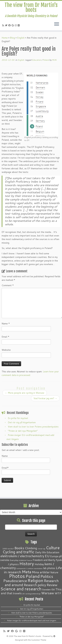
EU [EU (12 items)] (47, 556)
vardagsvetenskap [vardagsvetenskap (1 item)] (33, 594)
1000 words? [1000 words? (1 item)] (8, 548)
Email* (26, 470)
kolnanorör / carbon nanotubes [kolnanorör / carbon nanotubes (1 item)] (30, 568)
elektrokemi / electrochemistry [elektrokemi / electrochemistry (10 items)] (22, 556)
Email (5, 337)
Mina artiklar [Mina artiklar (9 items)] (41, 572)
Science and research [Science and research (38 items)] (21, 589)
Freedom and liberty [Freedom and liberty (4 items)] (44, 560)
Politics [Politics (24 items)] (47, 576)
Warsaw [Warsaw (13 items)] (48, 593)
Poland (46, 60)
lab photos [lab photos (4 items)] (49, 568)
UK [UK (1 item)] (23, 594)
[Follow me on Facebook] (10, 25)
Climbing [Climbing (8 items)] (31, 548)
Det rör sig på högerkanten (22, 422)
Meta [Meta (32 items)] (27, 572)
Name (6, 324)
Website (6, 350)
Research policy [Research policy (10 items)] (35, 585)
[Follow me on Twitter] (7, 25)
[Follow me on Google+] (13, 25)
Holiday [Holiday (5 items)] (39, 564)
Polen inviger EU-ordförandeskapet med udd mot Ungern (32, 621)
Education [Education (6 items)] (53, 552)
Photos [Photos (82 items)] (17, 576)
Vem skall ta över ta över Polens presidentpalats (33, 427)
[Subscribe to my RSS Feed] (4, 25)
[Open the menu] (57, 24)
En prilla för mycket (18, 418)
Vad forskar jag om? (45, 398)
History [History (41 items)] (27, 564)
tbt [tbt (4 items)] (53, 589)
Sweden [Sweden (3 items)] (46, 590)
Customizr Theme (39, 640)
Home (5, 38)
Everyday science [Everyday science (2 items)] (18, 560)
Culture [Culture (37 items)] (53, 548)
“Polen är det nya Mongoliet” (23, 431)
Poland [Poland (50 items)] (33, 576)
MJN (54, 60)
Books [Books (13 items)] (19, 548)
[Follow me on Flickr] (19, 25)
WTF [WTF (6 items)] (58, 593)
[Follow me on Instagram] (16, 25)
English (21, 38)
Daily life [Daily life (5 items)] (40, 552)
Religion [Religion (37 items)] (35, 580)
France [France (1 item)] (29, 560)
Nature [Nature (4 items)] (54, 572)
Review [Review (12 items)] (52, 585)
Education (37, 60)
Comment (8, 285)
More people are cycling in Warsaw (25, 393)
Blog (12, 38)
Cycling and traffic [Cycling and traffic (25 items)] (18, 552)
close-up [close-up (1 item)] (41, 548)
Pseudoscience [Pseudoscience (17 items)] (15, 581)
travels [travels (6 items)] (17, 593)
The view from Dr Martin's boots (31, 8)
